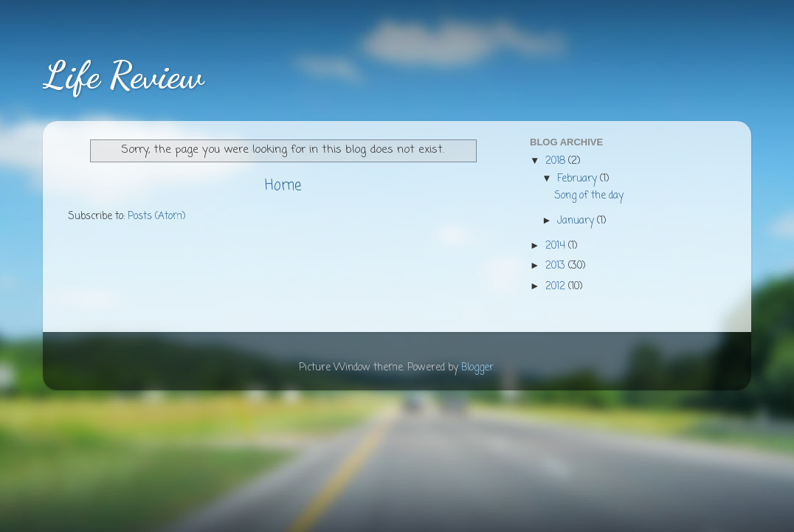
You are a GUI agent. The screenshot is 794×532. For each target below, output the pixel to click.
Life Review (123, 75)
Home (283, 186)
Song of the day (589, 196)
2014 (557, 246)
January (577, 221)
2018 (557, 161)
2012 (557, 287)
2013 (557, 266)
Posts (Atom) (156, 217)
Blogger (477, 368)
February (579, 179)
